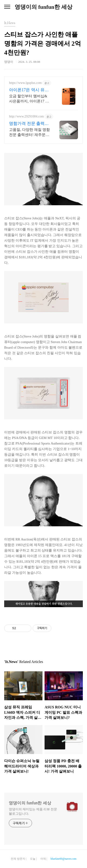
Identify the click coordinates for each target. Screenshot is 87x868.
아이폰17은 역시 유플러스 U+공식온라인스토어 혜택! (29, 90)
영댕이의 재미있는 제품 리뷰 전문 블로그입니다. (33, 811)
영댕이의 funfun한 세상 (43, 7)
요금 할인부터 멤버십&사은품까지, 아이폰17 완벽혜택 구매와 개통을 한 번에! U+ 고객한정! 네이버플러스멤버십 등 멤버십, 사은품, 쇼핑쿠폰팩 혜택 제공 (29, 99)
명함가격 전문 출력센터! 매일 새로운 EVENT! (29, 124)
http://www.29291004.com (26, 116)
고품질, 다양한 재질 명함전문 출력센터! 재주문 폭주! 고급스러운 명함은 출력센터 (29, 133)
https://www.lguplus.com (25, 83)
